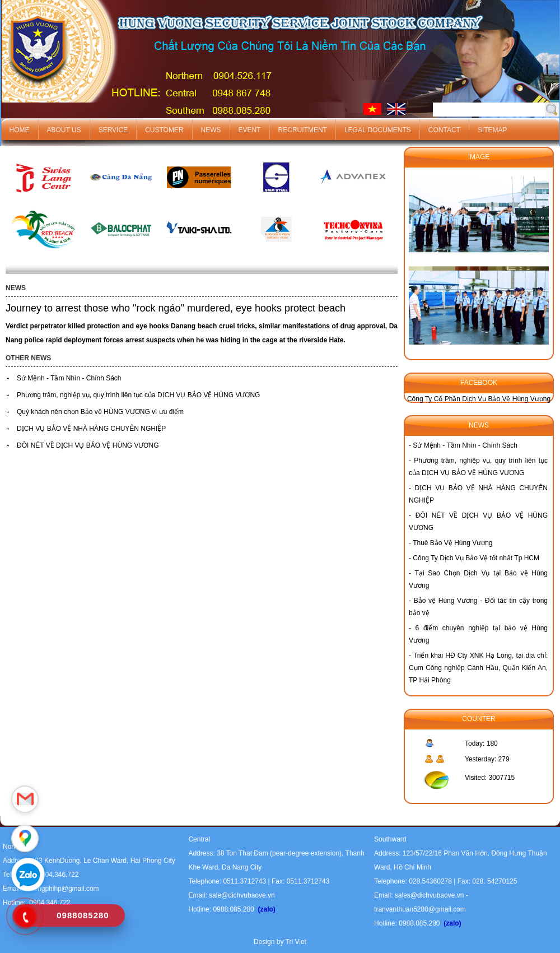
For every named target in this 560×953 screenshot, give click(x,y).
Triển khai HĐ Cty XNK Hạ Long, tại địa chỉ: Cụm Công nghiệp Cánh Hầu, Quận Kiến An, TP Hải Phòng (478, 668)
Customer (164, 130)
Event (250, 130)
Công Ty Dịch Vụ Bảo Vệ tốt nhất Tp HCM (476, 558)
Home (20, 130)
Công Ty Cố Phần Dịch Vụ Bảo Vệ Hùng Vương (479, 399)
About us (64, 130)
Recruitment (303, 130)
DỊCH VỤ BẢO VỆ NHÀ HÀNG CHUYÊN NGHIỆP (91, 429)
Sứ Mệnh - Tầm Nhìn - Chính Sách (69, 378)
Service (113, 130)
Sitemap (493, 130)
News (211, 130)
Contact (444, 130)
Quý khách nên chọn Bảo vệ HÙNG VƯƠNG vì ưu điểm (100, 412)
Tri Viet (296, 942)
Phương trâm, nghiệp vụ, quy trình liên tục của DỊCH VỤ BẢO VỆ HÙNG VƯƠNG (138, 395)
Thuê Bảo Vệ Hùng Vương (452, 543)
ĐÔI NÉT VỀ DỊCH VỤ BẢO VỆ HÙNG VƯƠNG (88, 445)
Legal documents (378, 130)
